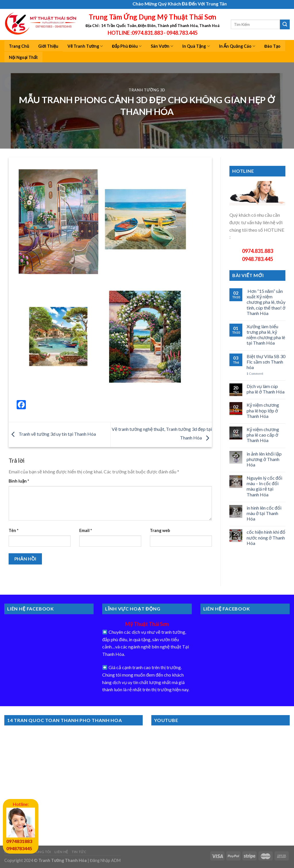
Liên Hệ (61, 852)
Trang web (160, 530)
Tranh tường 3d (147, 90)
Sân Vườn (162, 46)
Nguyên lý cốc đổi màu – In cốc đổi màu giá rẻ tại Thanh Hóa (264, 486)
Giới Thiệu (48, 46)
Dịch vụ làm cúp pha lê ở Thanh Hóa (266, 389)
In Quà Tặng (196, 46)
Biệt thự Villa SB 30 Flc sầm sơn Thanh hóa (266, 362)
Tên (13, 530)
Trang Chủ (19, 46)
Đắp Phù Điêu (127, 46)
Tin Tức (79, 852)
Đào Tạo (273, 46)
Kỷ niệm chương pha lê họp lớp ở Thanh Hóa (263, 410)
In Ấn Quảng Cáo (237, 46)
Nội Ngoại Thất (23, 57)
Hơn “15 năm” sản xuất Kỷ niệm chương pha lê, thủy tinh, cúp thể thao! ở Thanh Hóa (266, 302)
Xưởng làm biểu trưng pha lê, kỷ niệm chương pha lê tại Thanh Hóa (266, 335)
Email (86, 530)
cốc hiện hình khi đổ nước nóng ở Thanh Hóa (266, 537)
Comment (255, 373)
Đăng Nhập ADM (105, 860)
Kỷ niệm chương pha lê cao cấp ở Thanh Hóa (263, 435)
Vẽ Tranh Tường (85, 46)
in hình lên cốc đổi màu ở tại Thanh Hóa (264, 513)
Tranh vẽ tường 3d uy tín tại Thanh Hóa (52, 434)
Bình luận (19, 481)
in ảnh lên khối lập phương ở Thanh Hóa (264, 459)
